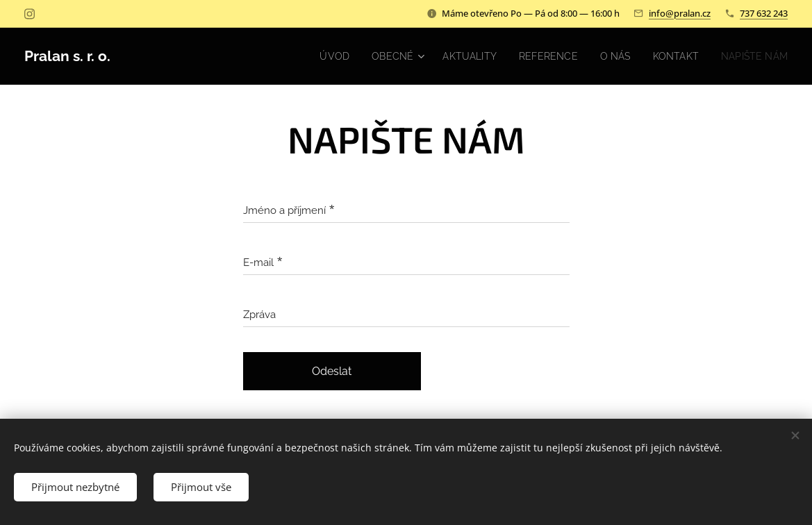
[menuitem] (315, 56)
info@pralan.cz (680, 13)
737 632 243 (764, 13)
